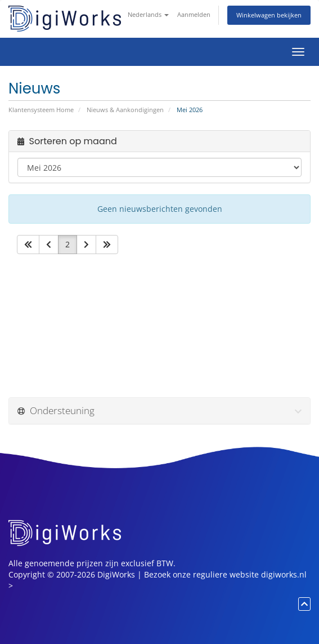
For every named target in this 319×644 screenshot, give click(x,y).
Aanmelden (194, 14)
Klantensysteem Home (41, 110)
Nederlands (148, 14)
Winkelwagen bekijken (269, 15)
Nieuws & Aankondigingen (125, 110)
